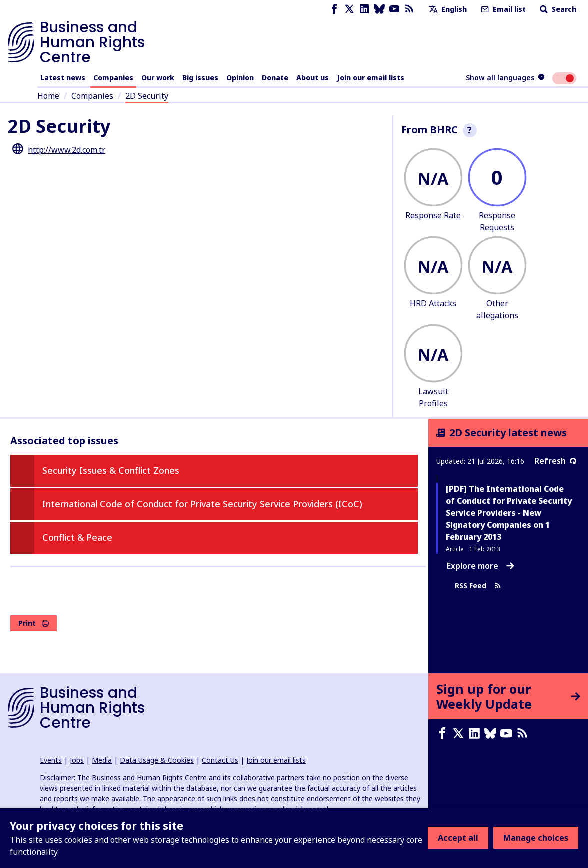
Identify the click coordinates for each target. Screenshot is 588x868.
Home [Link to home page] (48, 96)
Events (51, 760)
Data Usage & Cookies (157, 760)
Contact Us (220, 760)
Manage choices (536, 838)
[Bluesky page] (379, 9)
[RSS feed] (409, 9)
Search (557, 9)
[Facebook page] (334, 9)
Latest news (63, 78)
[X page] (349, 9)
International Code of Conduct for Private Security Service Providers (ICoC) (202, 504)
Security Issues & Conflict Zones (111, 470)
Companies (113, 78)
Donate (275, 78)
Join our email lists (370, 78)
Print (34, 623)
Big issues (200, 78)
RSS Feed (478, 586)
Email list (502, 9)
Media (102, 760)
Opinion (240, 78)
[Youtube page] (394, 9)
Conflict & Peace (77, 537)
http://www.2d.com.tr (67, 150)
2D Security (147, 96)
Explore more (480, 566)
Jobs (77, 760)
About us (312, 78)
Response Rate (433, 215)
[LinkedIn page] (364, 9)
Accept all (458, 838)
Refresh (555, 461)
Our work (158, 78)
